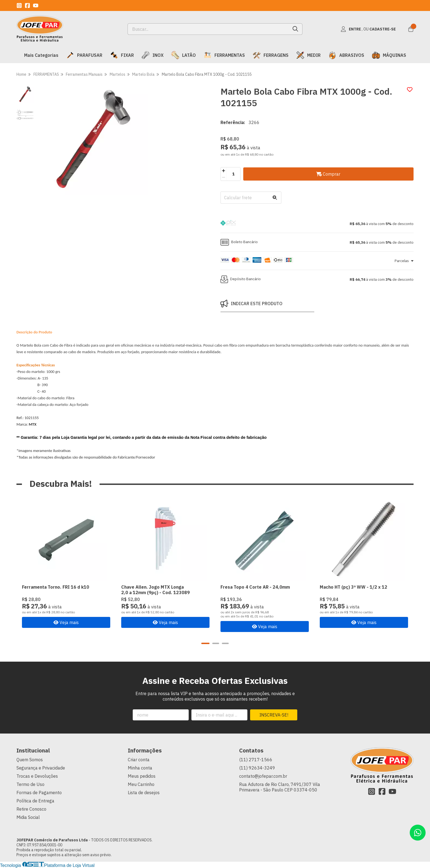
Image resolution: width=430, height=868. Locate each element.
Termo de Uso (30, 784)
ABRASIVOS (346, 55)
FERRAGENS (271, 55)
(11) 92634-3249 (257, 768)
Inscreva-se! (274, 715)
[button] (317, 224)
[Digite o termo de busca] (208, 29)
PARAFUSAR (84, 55)
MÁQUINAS (389, 55)
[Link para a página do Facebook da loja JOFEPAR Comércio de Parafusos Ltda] (27, 5)
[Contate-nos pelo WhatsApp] (418, 833)
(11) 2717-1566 (256, 760)
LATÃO (183, 55)
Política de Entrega (35, 801)
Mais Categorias (41, 55)
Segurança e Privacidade (41, 768)
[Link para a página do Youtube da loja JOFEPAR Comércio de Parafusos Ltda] (36, 5)
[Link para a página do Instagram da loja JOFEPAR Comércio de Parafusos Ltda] (19, 5)
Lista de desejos (144, 793)
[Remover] (224, 177)
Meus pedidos (142, 776)
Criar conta (139, 760)
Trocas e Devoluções (37, 776)
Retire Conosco (31, 809)
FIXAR (122, 55)
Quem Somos (30, 760)
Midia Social (28, 817)
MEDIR (308, 55)
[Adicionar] (224, 171)
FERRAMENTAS (224, 55)
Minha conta (140, 768)
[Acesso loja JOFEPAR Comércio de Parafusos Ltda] (368, 29)
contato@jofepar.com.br (263, 776)
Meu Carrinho (141, 784)
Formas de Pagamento (39, 793)
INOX (152, 55)
